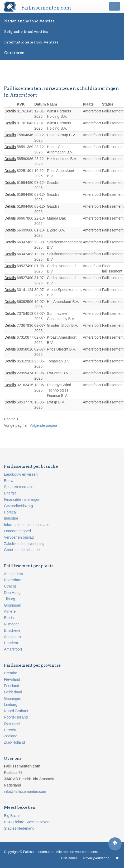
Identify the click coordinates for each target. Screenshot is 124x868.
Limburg (11, 705)
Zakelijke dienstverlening (24, 544)
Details (10, 111)
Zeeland (11, 736)
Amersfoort (13, 649)
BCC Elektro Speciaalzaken (27, 822)
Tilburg (9, 599)
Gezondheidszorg (18, 506)
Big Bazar (12, 816)
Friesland (12, 686)
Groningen (13, 605)
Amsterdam (13, 574)
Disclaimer (69, 858)
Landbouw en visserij (21, 474)
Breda (9, 618)
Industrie (11, 518)
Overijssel (12, 724)
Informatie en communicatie (27, 525)
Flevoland (12, 679)
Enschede (12, 630)
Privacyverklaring (96, 858)
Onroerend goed (17, 531)
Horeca (10, 512)
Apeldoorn (12, 637)
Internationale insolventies (31, 42)
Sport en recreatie (19, 487)
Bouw (9, 481)
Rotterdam (13, 580)
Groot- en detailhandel (22, 550)
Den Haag (12, 593)
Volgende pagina (43, 425)
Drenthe (11, 673)
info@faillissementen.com (25, 792)
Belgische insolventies (26, 31)
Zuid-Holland (14, 742)
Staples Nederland (19, 828)
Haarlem (11, 643)
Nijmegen (12, 624)
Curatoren (15, 53)
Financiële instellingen (22, 499)
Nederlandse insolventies (29, 21)
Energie (10, 493)
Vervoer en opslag (19, 537)
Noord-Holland (16, 717)
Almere (10, 611)
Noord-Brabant (16, 711)
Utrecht (10, 586)
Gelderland (13, 692)
